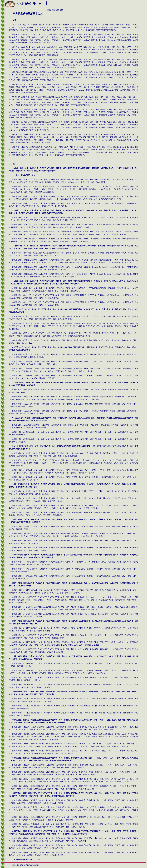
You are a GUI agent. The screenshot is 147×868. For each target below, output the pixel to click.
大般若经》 (16, 865)
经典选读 (28, 865)
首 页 (36, 865)
